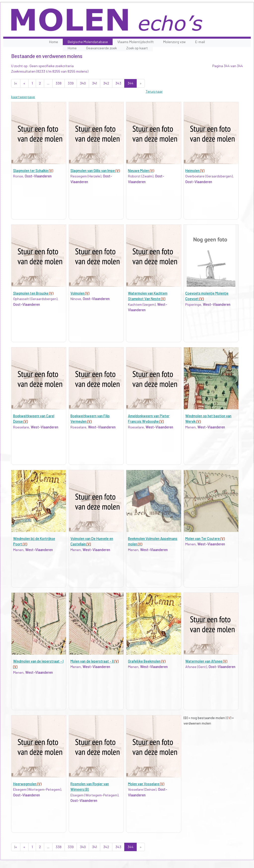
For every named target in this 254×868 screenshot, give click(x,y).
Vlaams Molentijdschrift (136, 42)
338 (59, 83)
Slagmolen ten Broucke (33, 293)
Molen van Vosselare (146, 784)
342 (106, 83)
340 (83, 83)
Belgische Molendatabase (88, 42)
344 (130, 83)
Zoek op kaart (137, 48)
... (48, 83)
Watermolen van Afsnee (206, 661)
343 (118, 83)
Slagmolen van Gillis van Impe (95, 171)
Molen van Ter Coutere (205, 539)
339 (71, 83)
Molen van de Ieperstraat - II (95, 661)
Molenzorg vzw (174, 42)
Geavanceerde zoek (101, 48)
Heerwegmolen (27, 784)
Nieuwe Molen (141, 171)
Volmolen (80, 293)
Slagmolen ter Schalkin (33, 171)
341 (95, 83)
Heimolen (195, 171)
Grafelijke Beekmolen (147, 661)
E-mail (200, 42)
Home (54, 42)
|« (16, 83)
